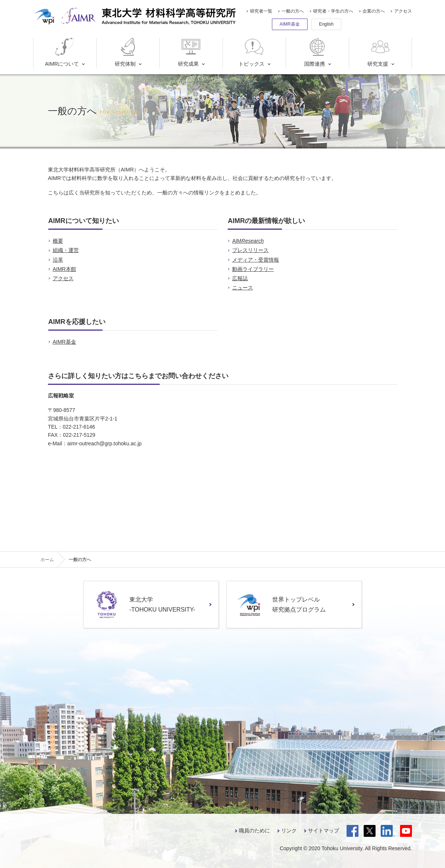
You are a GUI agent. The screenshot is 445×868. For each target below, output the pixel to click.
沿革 (58, 260)
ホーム (47, 560)
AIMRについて (62, 52)
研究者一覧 (261, 11)
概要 (58, 241)
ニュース (243, 288)
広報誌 (240, 278)
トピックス (252, 52)
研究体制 (127, 52)
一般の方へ (293, 11)
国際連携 (316, 52)
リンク (289, 831)
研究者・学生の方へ (333, 11)
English (326, 24)
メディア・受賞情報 (256, 260)
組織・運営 (66, 250)
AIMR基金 (290, 24)
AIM (248, 241)
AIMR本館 (64, 269)
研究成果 (190, 52)
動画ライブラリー (253, 269)
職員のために (254, 831)
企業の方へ (374, 11)
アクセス (403, 11)
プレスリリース (250, 250)
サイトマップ (324, 831)
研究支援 (379, 52)
